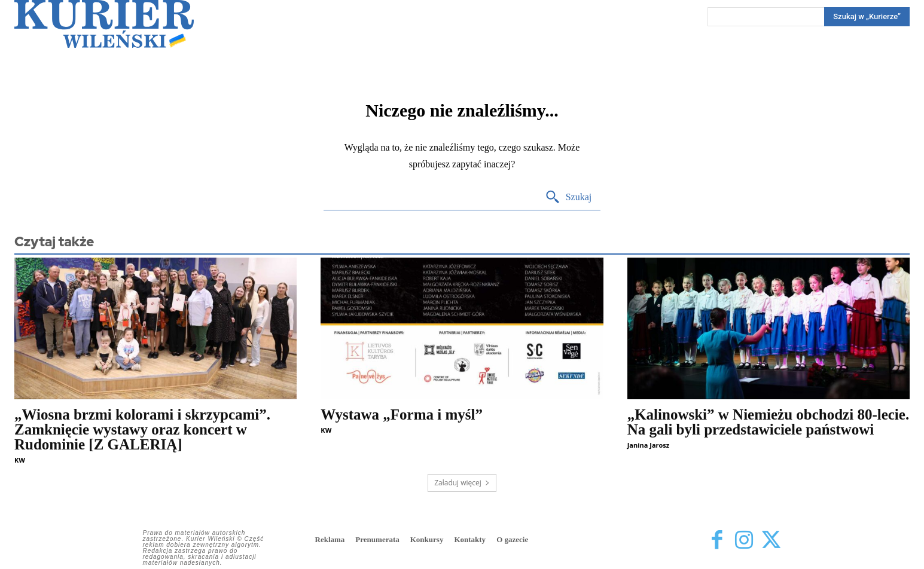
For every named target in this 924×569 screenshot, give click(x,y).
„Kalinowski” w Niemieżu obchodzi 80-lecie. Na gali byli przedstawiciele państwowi (769, 422)
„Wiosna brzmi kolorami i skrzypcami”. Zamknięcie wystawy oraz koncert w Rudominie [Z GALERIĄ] (142, 429)
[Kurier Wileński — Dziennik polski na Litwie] (104, 24)
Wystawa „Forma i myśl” (402, 414)
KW (20, 460)
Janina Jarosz (649, 445)
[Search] (867, 17)
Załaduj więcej (462, 483)
